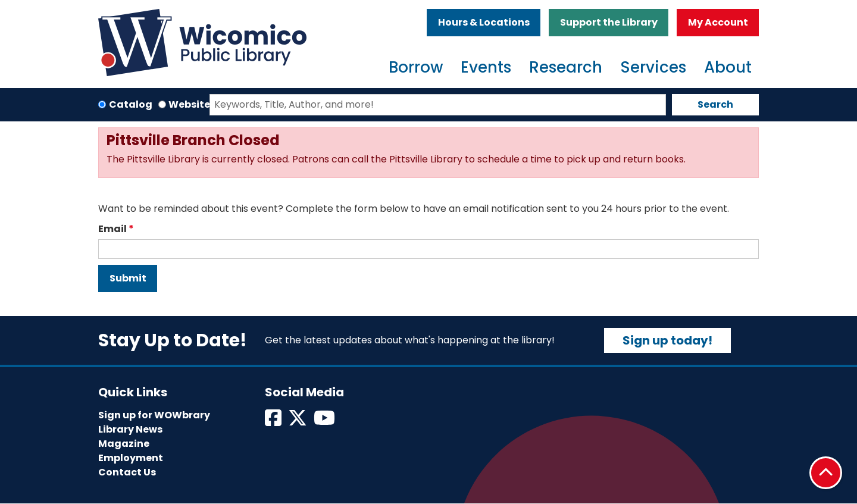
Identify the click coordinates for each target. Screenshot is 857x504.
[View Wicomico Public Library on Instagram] (325, 422)
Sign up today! (667, 340)
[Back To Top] (826, 473)
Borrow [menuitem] (416, 67)
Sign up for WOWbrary (154, 415)
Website (189, 104)
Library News (130, 429)
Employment (131, 458)
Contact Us (127, 472)
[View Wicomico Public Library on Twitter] (298, 422)
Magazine (124, 444)
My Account (718, 22)
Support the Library (609, 22)
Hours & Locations (484, 22)
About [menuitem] (728, 67)
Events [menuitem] (486, 67)
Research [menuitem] (566, 67)
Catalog (131, 104)
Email (112, 229)
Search (715, 104)
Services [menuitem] (653, 67)
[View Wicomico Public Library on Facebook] (274, 422)
